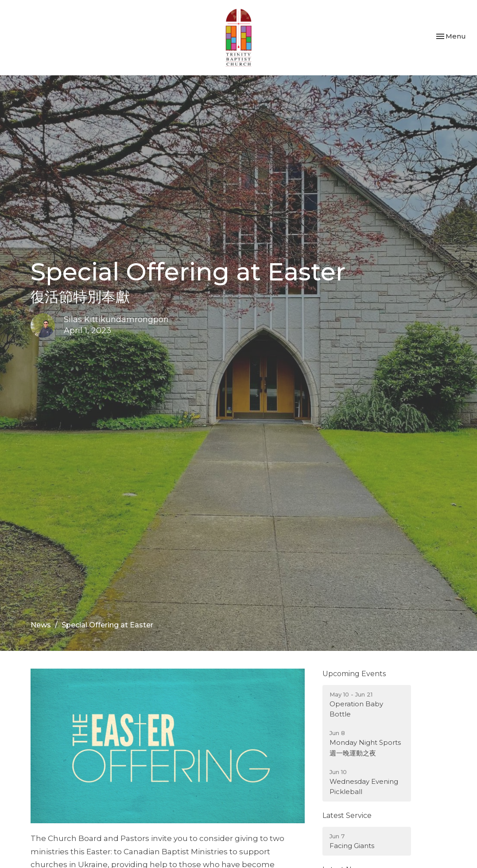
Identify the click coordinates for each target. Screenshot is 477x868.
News (41, 625)
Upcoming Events (354, 674)
